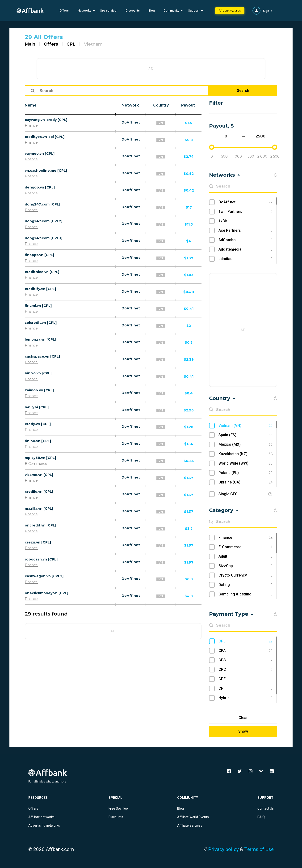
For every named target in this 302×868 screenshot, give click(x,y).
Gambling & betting (245, 594)
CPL (71, 44)
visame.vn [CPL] (39, 475)
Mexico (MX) (245, 445)
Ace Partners (245, 231)
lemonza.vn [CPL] (40, 339)
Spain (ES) (245, 435)
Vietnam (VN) (245, 426)
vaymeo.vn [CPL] (40, 154)
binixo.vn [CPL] (38, 373)
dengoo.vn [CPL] (40, 187)
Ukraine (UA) (245, 482)
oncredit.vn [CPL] (40, 525)
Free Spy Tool (119, 808)
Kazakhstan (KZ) (245, 454)
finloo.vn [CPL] (38, 441)
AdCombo (245, 240)
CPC (245, 670)
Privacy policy (223, 849)
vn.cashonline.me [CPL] (46, 171)
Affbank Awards (230, 11)
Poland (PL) (245, 473)
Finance (31, 125)
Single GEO (228, 494)
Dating (245, 585)
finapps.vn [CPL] (39, 255)
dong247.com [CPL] (42, 204)
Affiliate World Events (193, 817)
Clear (243, 718)
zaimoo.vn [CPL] (39, 390)
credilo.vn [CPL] (39, 492)
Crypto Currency (245, 575)
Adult (245, 556)
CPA (245, 651)
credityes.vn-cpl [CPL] (45, 137)
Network (130, 105)
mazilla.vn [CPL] (39, 509)
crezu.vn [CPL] (38, 542)
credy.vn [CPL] (38, 424)
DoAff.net (131, 122)
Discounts (133, 11)
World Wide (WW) (245, 463)
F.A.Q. (261, 817)
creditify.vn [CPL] (40, 289)
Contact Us (266, 808)
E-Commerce (36, 464)
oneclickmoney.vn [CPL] (46, 593)
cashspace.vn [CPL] (42, 356)
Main (30, 44)
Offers (64, 11)
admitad (245, 259)
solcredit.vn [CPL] (41, 323)
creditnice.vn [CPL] (42, 272)
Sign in (267, 11)
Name (31, 105)
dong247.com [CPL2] (44, 221)
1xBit (245, 221)
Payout (188, 105)
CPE (245, 679)
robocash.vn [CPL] (41, 559)
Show (243, 731)
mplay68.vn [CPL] (40, 458)
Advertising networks (44, 825)
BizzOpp (245, 566)
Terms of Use (259, 849)
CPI (245, 688)
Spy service (108, 11)
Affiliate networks (41, 817)
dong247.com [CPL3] (44, 238)
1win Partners (245, 212)
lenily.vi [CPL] (37, 407)
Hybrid (245, 698)
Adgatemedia (245, 249)
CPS (245, 660)
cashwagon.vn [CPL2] (44, 576)
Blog (152, 11)
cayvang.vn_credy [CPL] (46, 120)
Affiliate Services (190, 825)
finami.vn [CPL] (38, 306)
